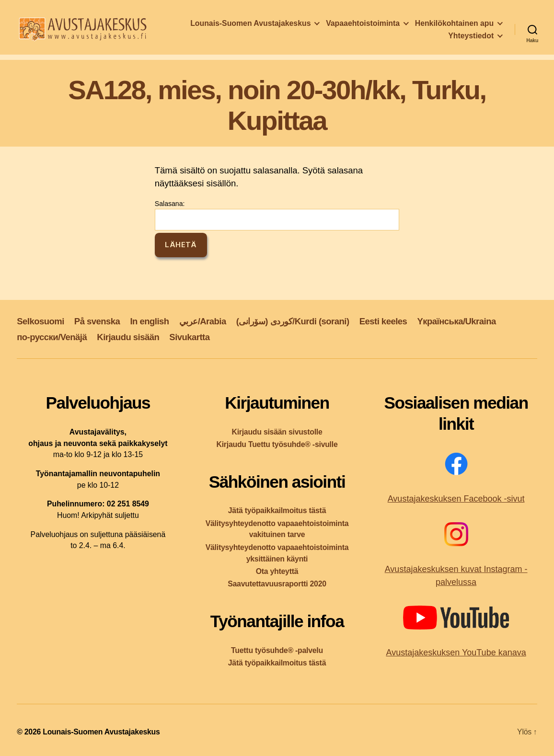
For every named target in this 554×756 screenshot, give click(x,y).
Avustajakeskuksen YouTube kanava (456, 653)
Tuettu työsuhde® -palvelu (277, 650)
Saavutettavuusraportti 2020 (277, 584)
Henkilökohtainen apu (393, 39)
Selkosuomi (40, 321)
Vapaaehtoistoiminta (457, 26)
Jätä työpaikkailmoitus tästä (277, 510)
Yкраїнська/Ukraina (456, 321)
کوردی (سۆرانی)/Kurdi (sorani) (293, 321)
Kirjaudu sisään (128, 337)
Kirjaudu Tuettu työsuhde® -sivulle (277, 444)
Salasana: (277, 215)
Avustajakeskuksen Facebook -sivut (456, 499)
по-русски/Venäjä (52, 337)
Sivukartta (189, 337)
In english (149, 321)
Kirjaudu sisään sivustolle (277, 432)
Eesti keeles (383, 321)
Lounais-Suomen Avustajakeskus (344, 26)
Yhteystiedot (471, 39)
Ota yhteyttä (277, 571)
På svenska (97, 321)
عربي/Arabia (203, 321)
